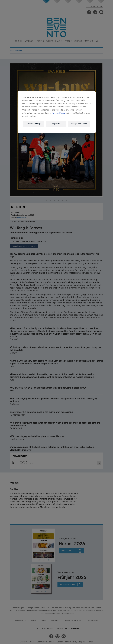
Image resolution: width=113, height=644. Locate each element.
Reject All (56, 124)
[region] (57, 112)
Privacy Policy (58, 113)
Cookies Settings (34, 124)
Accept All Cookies (79, 124)
